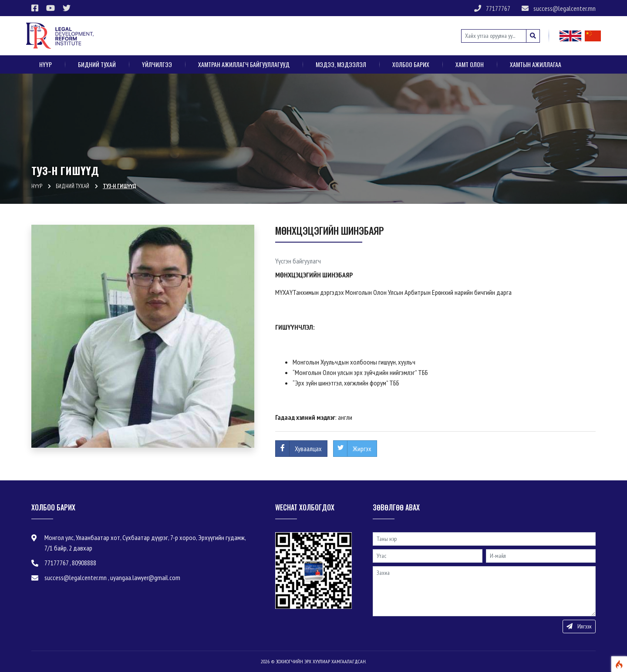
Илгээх (579, 626)
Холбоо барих (411, 64)
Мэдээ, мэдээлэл (341, 64)
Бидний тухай (97, 64)
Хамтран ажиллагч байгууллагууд (244, 64)
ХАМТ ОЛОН (470, 64)
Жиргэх (362, 449)
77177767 (492, 8)
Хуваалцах (308, 449)
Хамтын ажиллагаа (536, 64)
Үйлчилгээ (157, 64)
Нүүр (46, 64)
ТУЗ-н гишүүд (120, 186)
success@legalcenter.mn (559, 8)
